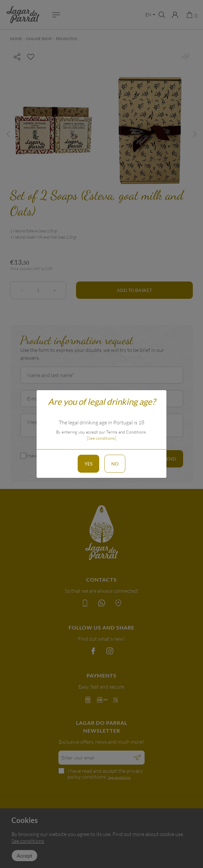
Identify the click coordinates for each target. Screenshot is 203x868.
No (115, 464)
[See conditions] (101, 438)
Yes (88, 464)
